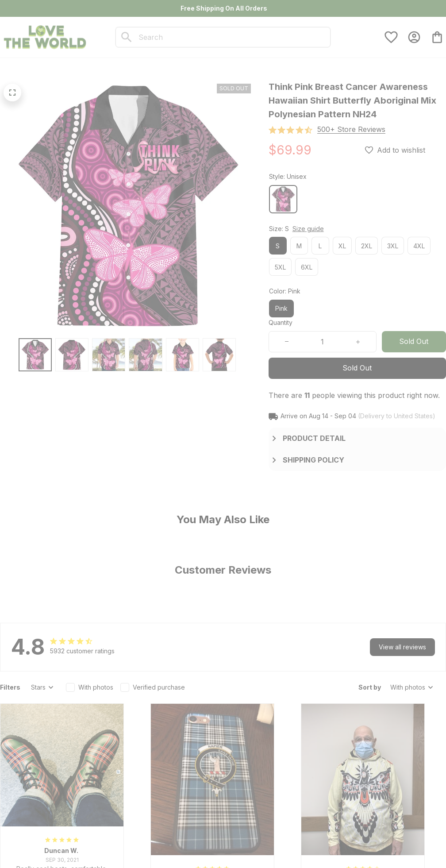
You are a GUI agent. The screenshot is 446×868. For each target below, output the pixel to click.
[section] (351, 129)
